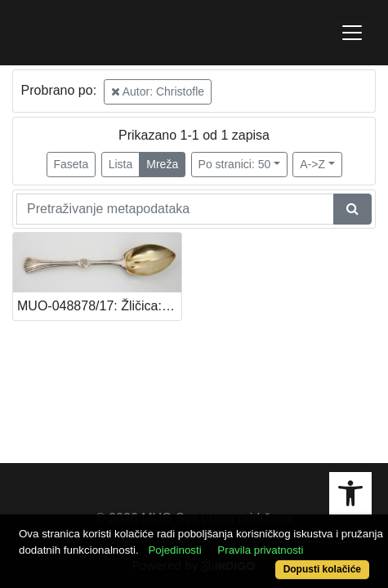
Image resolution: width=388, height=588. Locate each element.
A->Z (312, 164)
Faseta (71, 164)
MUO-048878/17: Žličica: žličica (99, 306)
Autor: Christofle (158, 91)
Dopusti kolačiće (322, 569)
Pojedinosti (174, 550)
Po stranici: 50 (235, 164)
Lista (121, 164)
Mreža (162, 164)
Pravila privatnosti (260, 550)
